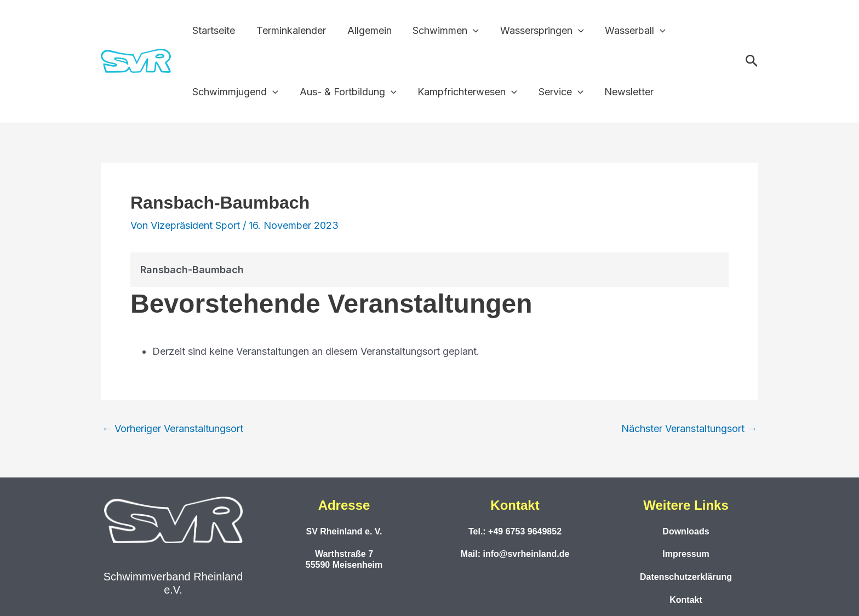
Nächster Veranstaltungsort (689, 429)
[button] (752, 61)
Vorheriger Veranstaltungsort (173, 429)
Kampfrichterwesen (464, 92)
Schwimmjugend (235, 92)
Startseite (213, 30)
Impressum (686, 554)
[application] (468, 31)
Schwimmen (441, 31)
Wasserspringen (536, 31)
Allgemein (366, 30)
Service (556, 92)
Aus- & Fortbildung (346, 92)
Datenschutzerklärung (686, 577)
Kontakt (686, 600)
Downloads (686, 531)
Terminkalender (289, 30)
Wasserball (628, 31)
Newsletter (622, 92)
